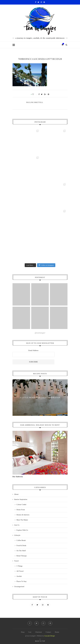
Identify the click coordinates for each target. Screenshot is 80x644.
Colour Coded (21, 504)
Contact (48, 632)
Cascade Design (50, 636)
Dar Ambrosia (18, 477)
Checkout (38, 632)
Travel (16, 561)
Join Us (17, 525)
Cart (30, 632)
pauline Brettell (35, 102)
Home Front (21, 510)
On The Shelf (21, 551)
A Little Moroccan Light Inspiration (40, 398)
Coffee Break (21, 540)
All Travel (20, 571)
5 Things (20, 566)
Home (57, 632)
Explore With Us (22, 530)
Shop (23, 632)
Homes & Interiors (23, 515)
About (16, 494)
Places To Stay (22, 581)
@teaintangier (40, 333)
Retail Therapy (22, 556)
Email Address (33, 350)
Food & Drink (21, 545)
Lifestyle (17, 535)
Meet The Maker (22, 520)
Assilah (19, 576)
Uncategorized (19, 586)
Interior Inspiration (21, 499)
